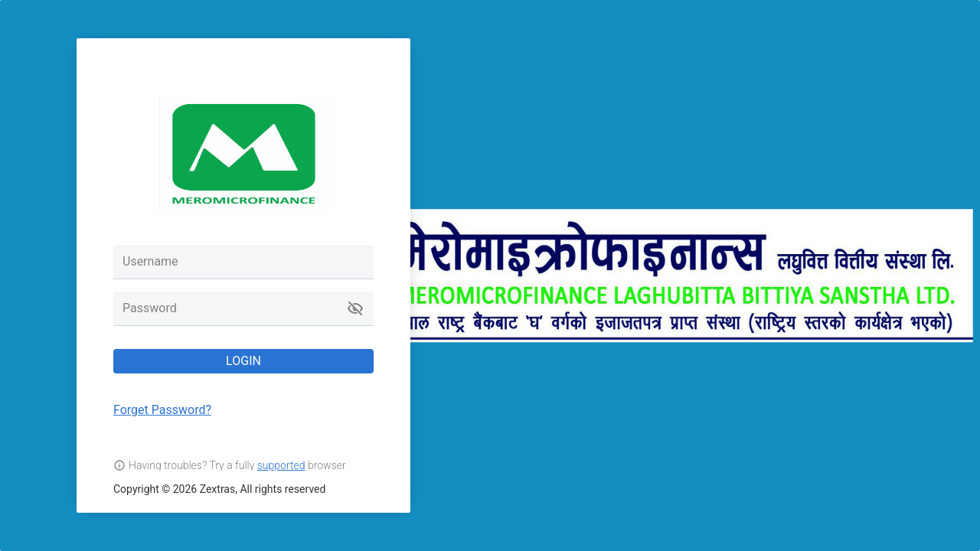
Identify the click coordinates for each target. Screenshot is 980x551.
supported (281, 465)
